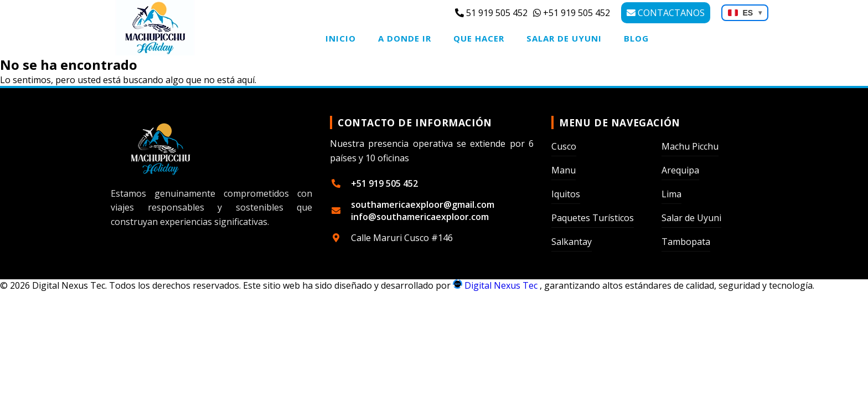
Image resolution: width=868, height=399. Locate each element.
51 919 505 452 (491, 13)
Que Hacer (479, 38)
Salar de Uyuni (564, 38)
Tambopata (686, 242)
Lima (671, 194)
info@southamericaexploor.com (420, 217)
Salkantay (572, 242)
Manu (564, 170)
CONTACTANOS (666, 13)
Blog (636, 38)
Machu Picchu (690, 146)
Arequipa (680, 170)
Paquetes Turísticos (593, 218)
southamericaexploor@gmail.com (423, 204)
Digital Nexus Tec (496, 285)
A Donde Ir (405, 38)
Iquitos (566, 194)
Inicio (341, 38)
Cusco (564, 146)
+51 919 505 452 (572, 13)
